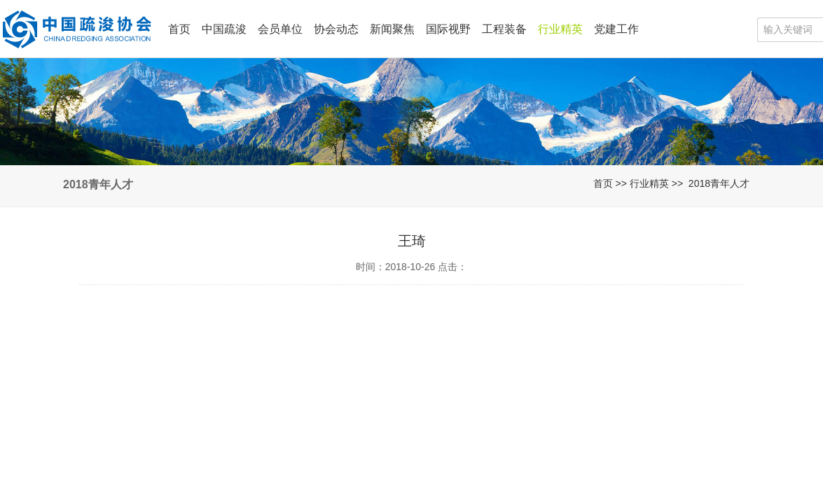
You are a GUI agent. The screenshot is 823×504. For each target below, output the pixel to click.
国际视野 (448, 29)
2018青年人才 (719, 183)
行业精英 (560, 29)
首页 (179, 29)
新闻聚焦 (392, 29)
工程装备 (504, 29)
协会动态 (336, 29)
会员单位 (280, 29)
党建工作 (616, 29)
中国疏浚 (224, 29)
